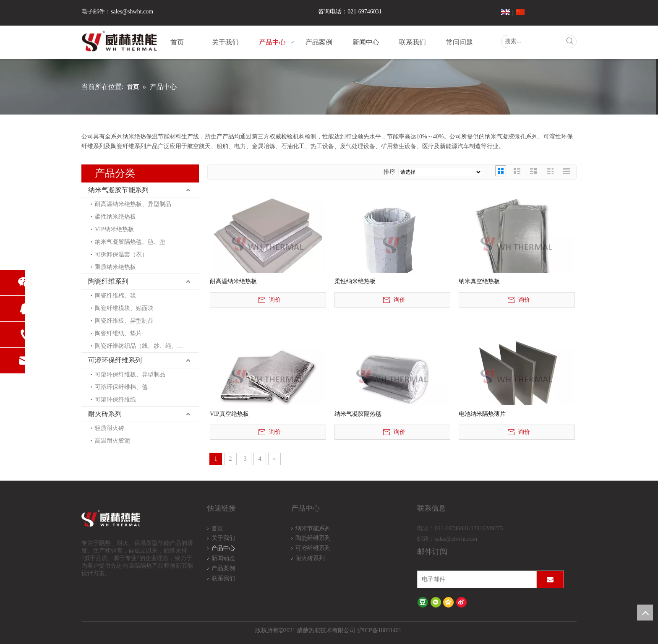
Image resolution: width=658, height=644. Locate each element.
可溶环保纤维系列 (115, 360)
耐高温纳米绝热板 (233, 281)
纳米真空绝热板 (479, 281)
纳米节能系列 (313, 528)
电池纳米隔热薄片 (482, 414)
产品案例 (223, 568)
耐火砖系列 (105, 414)
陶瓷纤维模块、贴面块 (124, 308)
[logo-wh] (121, 519)
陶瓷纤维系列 (108, 281)
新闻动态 (223, 558)
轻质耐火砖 (110, 428)
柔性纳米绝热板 (115, 217)
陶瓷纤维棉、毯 (115, 296)
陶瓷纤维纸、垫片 (118, 333)
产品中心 (223, 548)
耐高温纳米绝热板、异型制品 (133, 204)
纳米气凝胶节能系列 (118, 190)
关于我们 (223, 538)
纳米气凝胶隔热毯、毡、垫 (130, 242)
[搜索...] (533, 42)
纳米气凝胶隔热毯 (358, 414)
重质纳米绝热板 (115, 267)
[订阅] (550, 579)
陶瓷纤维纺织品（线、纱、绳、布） (142, 346)
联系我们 (223, 578)
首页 (217, 528)
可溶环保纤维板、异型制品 (130, 374)
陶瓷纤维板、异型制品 (124, 321)
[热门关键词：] (570, 42)
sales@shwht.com (132, 12)
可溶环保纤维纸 (115, 400)
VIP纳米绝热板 (114, 229)
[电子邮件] (475, 579)
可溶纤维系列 (313, 548)
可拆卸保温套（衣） (121, 254)
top (645, 613)
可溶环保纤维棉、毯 (121, 387)
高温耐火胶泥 (112, 441)
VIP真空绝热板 (229, 414)
